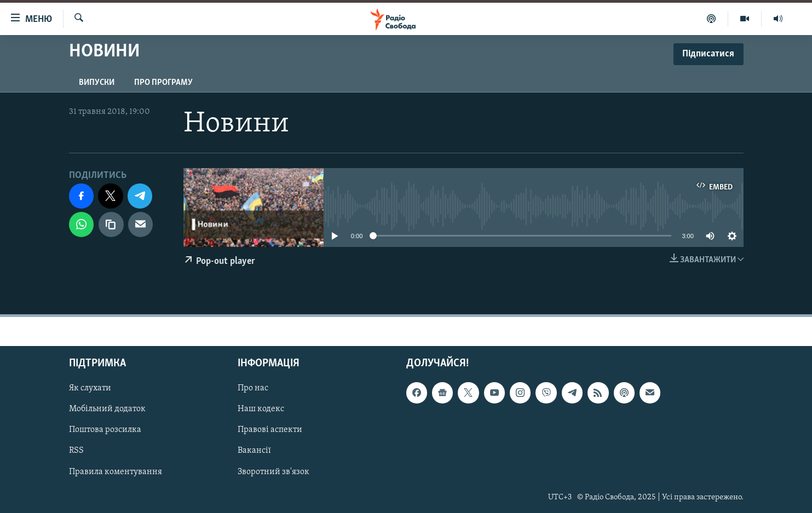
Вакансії (254, 451)
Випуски (97, 83)
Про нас (253, 388)
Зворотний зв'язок (273, 471)
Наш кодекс (261, 409)
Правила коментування (116, 471)
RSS (76, 451)
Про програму (163, 83)
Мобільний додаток (107, 409)
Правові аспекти (270, 430)
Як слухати (90, 388)
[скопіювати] (111, 224)
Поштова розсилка (105, 430)
